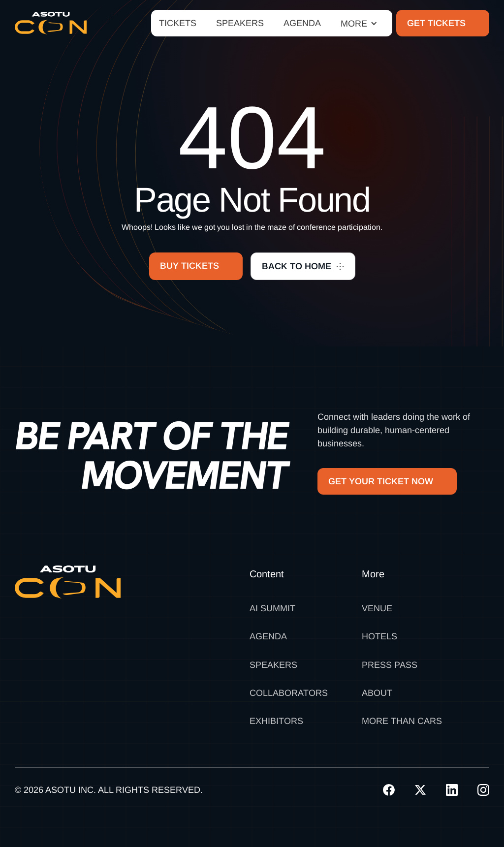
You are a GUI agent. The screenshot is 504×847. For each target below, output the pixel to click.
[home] (51, 23)
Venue (377, 608)
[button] (359, 23)
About (377, 693)
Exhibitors (276, 721)
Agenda (268, 636)
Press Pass (390, 665)
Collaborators (289, 693)
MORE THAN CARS (402, 721)
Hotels (379, 636)
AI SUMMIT (272, 608)
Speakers (273, 665)
